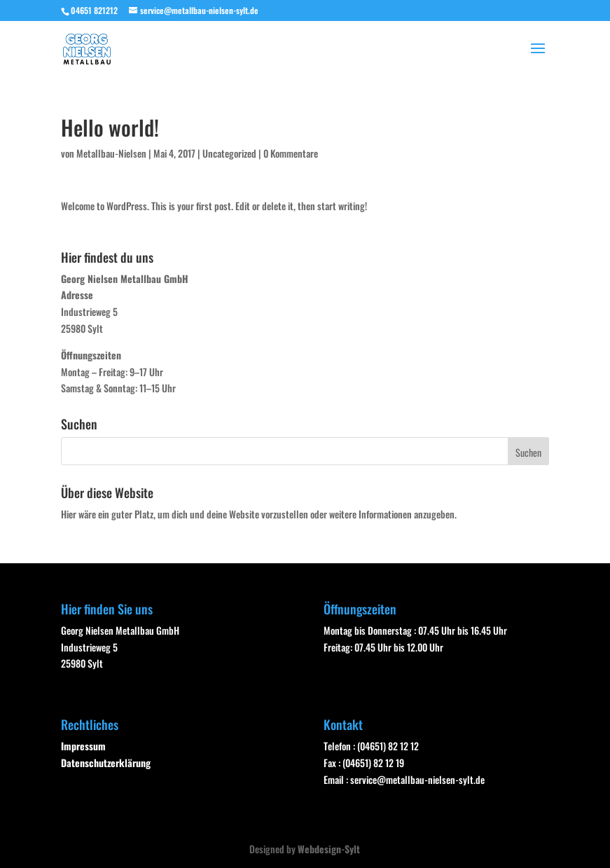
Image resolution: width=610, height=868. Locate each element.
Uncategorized (229, 153)
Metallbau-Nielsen (111, 153)
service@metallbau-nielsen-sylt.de (417, 779)
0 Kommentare (291, 153)
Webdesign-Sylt (329, 849)
